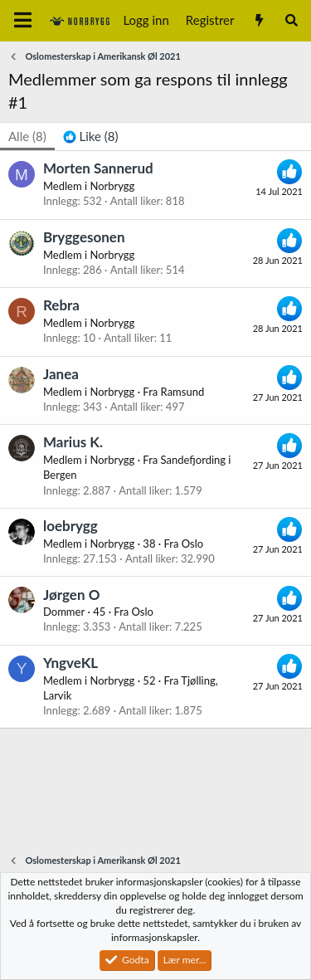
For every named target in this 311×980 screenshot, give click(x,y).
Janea (61, 374)
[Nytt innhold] (258, 20)
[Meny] (23, 21)
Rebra (61, 305)
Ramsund (183, 392)
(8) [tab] (27, 136)
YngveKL (70, 663)
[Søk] (292, 20)
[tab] (91, 137)
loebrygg (70, 526)
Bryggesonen (84, 237)
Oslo (192, 544)
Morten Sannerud (98, 168)
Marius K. (73, 442)
